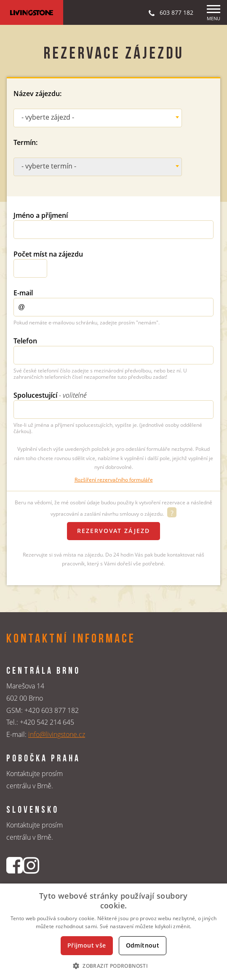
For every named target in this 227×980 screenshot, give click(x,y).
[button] (113, 966)
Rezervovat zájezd (113, 531)
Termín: (25, 142)
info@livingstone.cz (57, 734)
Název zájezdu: (37, 94)
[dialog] (113, 932)
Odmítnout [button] (143, 945)
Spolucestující (50, 395)
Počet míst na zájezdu (48, 254)
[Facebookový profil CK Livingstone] (15, 865)
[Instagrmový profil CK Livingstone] (31, 865)
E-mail (23, 293)
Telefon (25, 341)
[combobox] (98, 118)
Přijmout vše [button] (87, 945)
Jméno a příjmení (41, 215)
